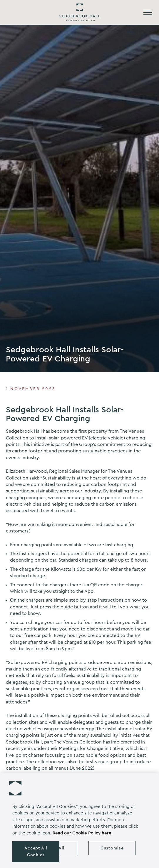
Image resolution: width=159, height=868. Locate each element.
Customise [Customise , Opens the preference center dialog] (112, 848)
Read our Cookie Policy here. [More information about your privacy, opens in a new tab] (83, 833)
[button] (15, 788)
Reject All (54, 848)
